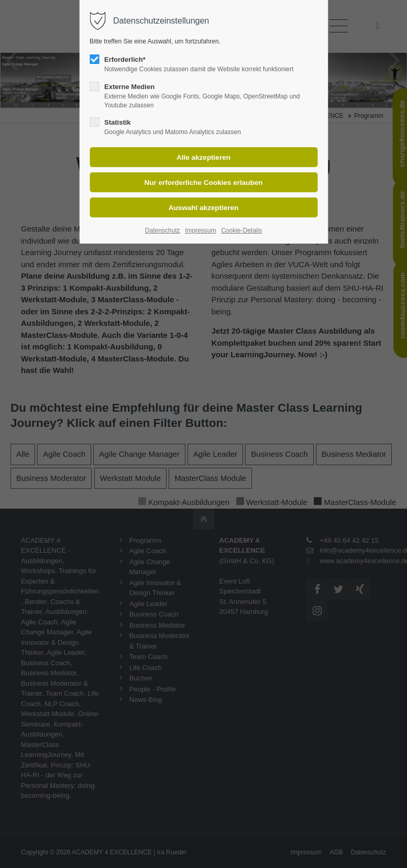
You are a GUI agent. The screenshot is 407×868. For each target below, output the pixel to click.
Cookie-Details (241, 230)
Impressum (200, 230)
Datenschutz (163, 230)
